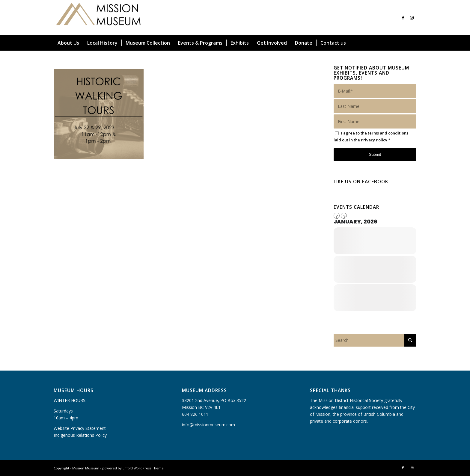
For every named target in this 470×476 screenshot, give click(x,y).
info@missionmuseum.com (208, 425)
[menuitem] (68, 43)
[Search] (413, 43)
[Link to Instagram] (412, 18)
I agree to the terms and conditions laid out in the (371, 136)
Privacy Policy (374, 140)
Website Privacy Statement (80, 428)
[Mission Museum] (99, 18)
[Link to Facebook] (403, 18)
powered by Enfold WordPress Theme (133, 468)
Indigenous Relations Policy (80, 435)
